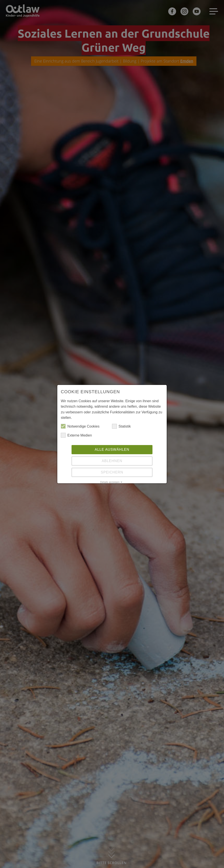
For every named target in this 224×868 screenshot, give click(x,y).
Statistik (121, 426)
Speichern (112, 472)
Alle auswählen (112, 450)
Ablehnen (112, 461)
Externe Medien (76, 435)
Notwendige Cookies (80, 426)
